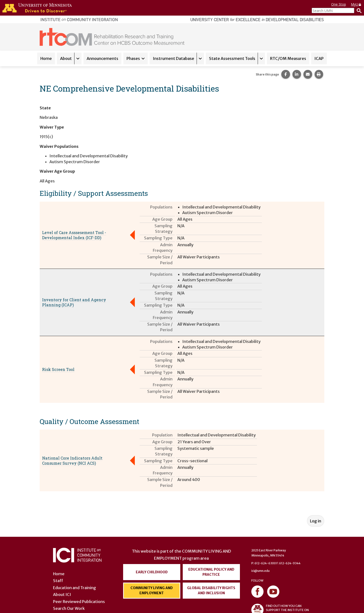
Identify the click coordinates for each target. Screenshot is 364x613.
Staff (58, 581)
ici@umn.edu (260, 571)
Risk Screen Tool (58, 369)
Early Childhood (152, 572)
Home (46, 58)
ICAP (319, 58)
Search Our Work (69, 608)
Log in (316, 521)
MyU (356, 4)
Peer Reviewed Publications (79, 602)
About (66, 58)
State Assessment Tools (232, 58)
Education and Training (75, 588)
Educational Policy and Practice (211, 572)
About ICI (62, 594)
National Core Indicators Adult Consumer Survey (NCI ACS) (72, 461)
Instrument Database (173, 58)
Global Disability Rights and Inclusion (211, 590)
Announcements (102, 58)
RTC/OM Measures (288, 58)
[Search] (358, 10)
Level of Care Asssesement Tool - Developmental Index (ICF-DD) (74, 235)
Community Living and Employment (152, 590)
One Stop (339, 4)
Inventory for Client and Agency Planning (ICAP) (74, 302)
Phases (133, 58)
